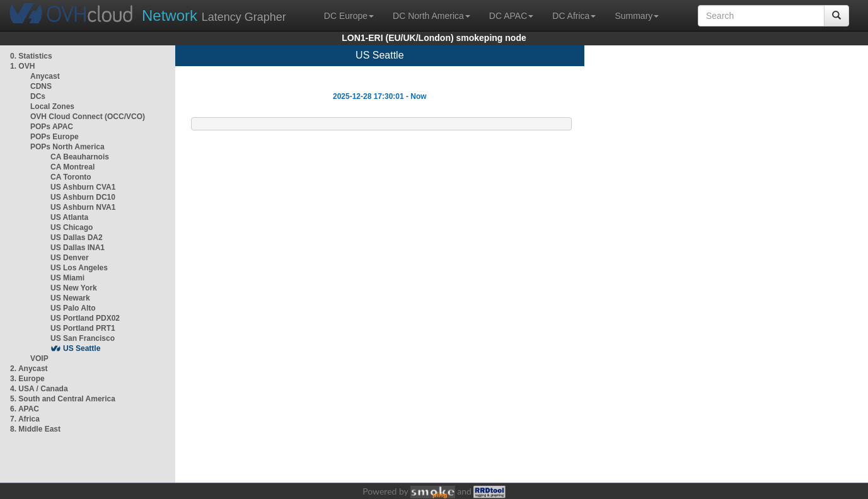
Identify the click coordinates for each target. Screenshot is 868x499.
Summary (637, 16)
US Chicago (72, 227)
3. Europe (27, 379)
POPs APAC (52, 127)
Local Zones (52, 106)
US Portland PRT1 (83, 328)
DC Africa (574, 16)
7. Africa (25, 419)
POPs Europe (55, 137)
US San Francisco (83, 338)
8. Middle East (35, 429)
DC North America (431, 16)
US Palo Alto (73, 308)
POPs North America (67, 147)
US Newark (70, 298)
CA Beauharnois (80, 157)
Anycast (45, 76)
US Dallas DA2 (77, 238)
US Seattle (82, 348)
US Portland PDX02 (85, 318)
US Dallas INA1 (78, 248)
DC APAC (511, 16)
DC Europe (349, 16)
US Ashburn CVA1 (83, 187)
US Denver (70, 258)
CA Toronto (71, 177)
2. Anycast (29, 369)
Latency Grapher (214, 15)
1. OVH (22, 66)
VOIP (39, 358)
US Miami (67, 278)
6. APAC (25, 409)
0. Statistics (31, 56)
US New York (74, 288)
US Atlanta (69, 217)
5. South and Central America (63, 399)
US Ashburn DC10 (83, 197)
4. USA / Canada (39, 389)
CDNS (41, 86)
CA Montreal (72, 167)
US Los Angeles (79, 268)
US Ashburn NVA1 (83, 207)
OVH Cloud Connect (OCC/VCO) (88, 117)
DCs (38, 96)
